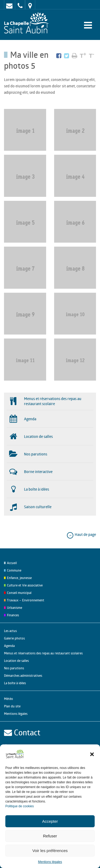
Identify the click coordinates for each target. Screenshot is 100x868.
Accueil (12, 563)
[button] (92, 754)
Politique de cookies (20, 806)
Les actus (10, 631)
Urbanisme (15, 608)
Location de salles (16, 661)
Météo (9, 699)
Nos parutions (14, 668)
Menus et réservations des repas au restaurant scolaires (43, 653)
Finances (13, 615)
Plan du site (12, 706)
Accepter (50, 821)
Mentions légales (50, 862)
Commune (14, 570)
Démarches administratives (23, 676)
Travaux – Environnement (26, 600)
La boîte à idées (15, 683)
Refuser (50, 836)
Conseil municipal (19, 593)
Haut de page (81, 534)
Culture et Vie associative (25, 585)
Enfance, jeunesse (19, 578)
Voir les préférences (50, 851)
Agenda (9, 646)
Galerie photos (14, 638)
